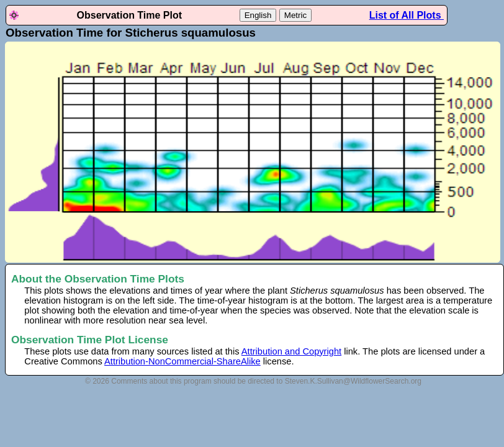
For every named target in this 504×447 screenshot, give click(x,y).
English (258, 15)
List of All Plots (407, 15)
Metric (295, 15)
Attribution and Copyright (291, 351)
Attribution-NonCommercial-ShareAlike (182, 361)
